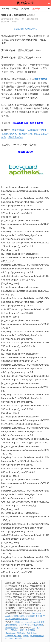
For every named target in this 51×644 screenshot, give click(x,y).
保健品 (15, 9)
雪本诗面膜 (30, 630)
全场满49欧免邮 (20, 123)
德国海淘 (35, 19)
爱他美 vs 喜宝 (17, 630)
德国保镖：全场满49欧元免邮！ (19, 15)
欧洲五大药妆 (25, 134)
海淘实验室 (26, 3)
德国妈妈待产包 (9, 134)
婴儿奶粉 (25, 9)
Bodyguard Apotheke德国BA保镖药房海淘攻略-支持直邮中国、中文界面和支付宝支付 (25, 616)
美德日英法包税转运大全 (26, 29)
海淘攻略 (5, 9)
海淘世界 (36, 9)
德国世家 (19, 638)
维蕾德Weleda (11, 628)
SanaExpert (10, 633)
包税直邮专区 (41, 79)
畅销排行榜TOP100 (37, 130)
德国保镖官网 (19, 130)
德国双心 (21, 633)
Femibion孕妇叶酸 (13, 636)
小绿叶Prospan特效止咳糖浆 (31, 625)
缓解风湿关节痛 (16, 137)
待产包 (26, 636)
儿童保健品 (32, 633)
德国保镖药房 (26, 152)
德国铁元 (19, 622)
